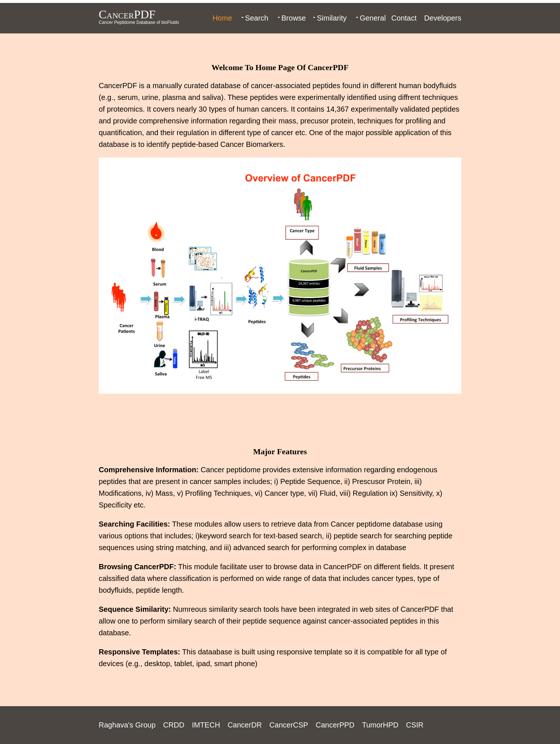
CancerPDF (127, 14)
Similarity (332, 18)
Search (257, 18)
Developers (443, 18)
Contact (404, 18)
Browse (294, 18)
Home (222, 18)
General (373, 18)
